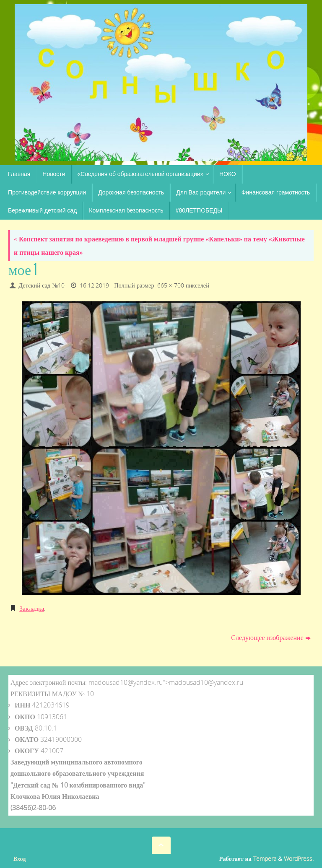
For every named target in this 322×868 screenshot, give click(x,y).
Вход (20, 858)
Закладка (32, 608)
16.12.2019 (94, 285)
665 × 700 (171, 285)
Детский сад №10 (42, 285)
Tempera (265, 858)
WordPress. (299, 858)
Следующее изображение (271, 637)
